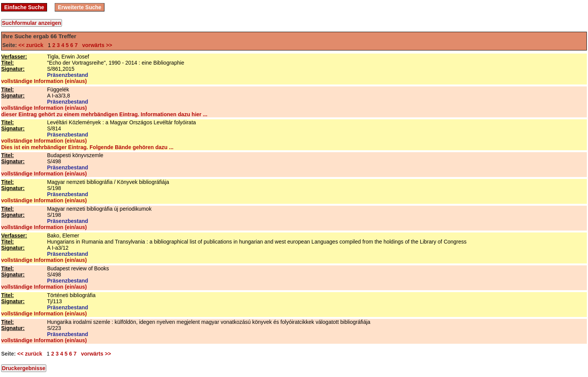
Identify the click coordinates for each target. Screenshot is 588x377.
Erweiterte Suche (80, 7)
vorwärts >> (96, 45)
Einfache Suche (24, 7)
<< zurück (32, 45)
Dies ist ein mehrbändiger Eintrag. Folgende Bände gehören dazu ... (87, 147)
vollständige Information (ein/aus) (44, 81)
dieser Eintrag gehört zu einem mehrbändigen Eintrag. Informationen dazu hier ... (104, 114)
